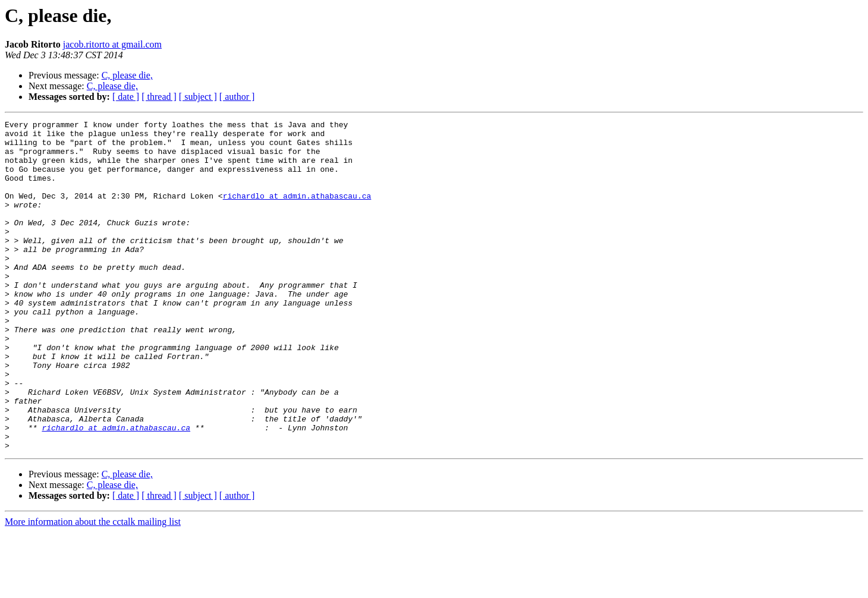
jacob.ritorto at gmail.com (112, 44)
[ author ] (237, 97)
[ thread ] (159, 97)
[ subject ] (198, 97)
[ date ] (126, 97)
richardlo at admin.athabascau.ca (297, 212)
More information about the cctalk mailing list (93, 588)
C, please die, (127, 75)
